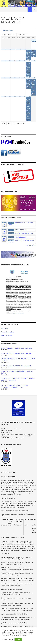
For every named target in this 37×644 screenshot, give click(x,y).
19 (20, 78)
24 (10, 96)
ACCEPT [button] (18, 639)
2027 (25, 35)
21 (30, 78)
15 (35, 61)
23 (5, 96)
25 (15, 96)
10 (10, 61)
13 (25, 61)
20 (25, 78)
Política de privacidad (7, 332)
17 (10, 78)
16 (5, 78)
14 (30, 61)
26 (20, 96)
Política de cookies (7, 335)
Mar (19, 35)
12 (20, 61)
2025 (5, 35)
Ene (10, 35)
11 (15, 61)
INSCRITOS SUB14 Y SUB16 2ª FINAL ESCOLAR (16, 366)
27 (25, 96)
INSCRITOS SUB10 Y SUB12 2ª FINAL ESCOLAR (16, 353)
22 (35, 78)
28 (30, 96)
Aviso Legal (4, 328)
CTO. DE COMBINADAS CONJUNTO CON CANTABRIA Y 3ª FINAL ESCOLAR (14, 386)
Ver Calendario (31, 245)
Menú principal (35, 9)
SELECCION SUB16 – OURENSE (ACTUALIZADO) (17, 348)
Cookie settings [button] (8, 640)
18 (15, 78)
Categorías (8, 30)
